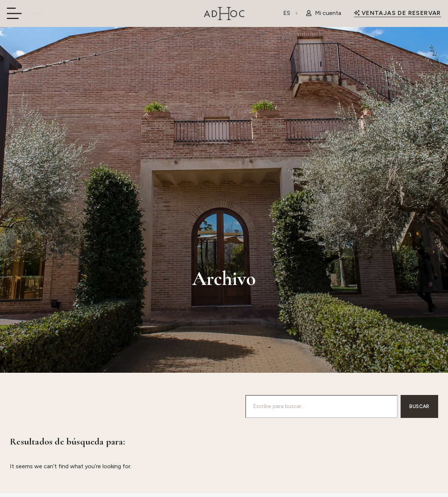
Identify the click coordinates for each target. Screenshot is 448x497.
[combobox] (322, 406)
